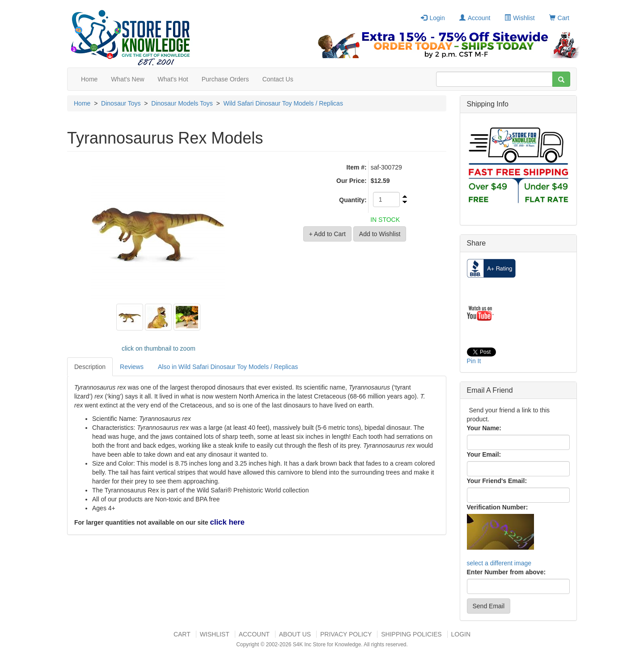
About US (295, 634)
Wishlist (519, 18)
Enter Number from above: (506, 572)
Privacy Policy (346, 634)
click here (227, 522)
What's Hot (173, 79)
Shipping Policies (411, 634)
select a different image (499, 563)
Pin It (474, 361)
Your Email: (484, 454)
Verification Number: (498, 507)
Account (475, 18)
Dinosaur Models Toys (182, 103)
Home (89, 79)
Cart (559, 18)
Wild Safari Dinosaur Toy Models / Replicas (283, 103)
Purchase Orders (225, 79)
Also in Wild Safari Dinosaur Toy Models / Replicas (228, 367)
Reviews (132, 367)
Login (433, 18)
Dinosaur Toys (121, 103)
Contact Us (278, 79)
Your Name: (484, 428)
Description (90, 367)
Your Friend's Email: (497, 481)
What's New (127, 79)
